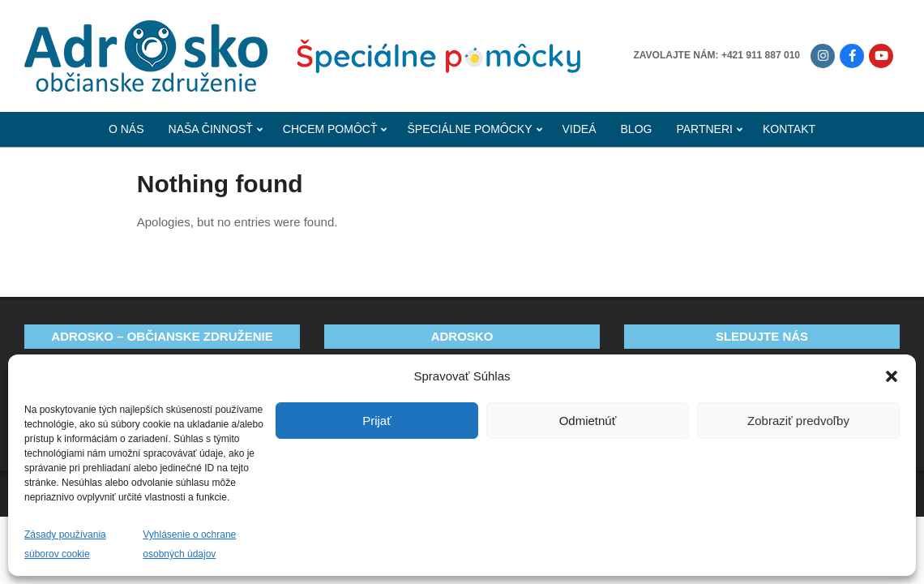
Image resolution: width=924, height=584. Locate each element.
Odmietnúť (588, 421)
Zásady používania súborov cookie (65, 544)
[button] (892, 376)
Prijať (377, 421)
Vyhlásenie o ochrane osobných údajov (189, 544)
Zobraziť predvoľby (798, 421)
